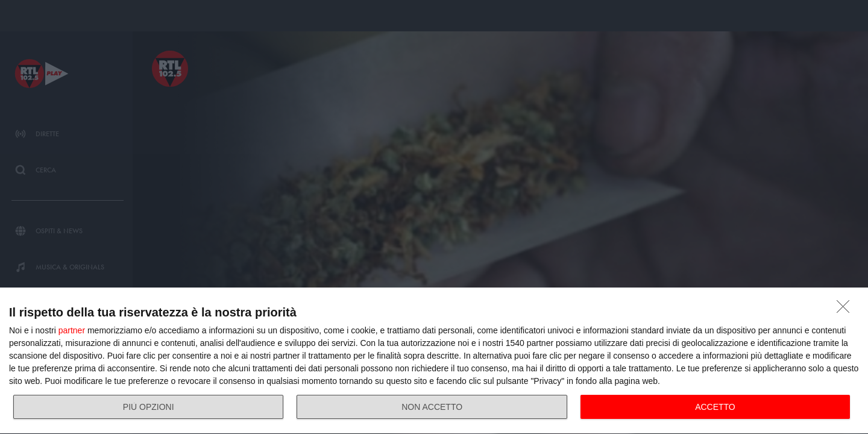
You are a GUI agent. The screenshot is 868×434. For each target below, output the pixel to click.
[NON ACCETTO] (846, 310)
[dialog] (434, 361)
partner (72, 330)
